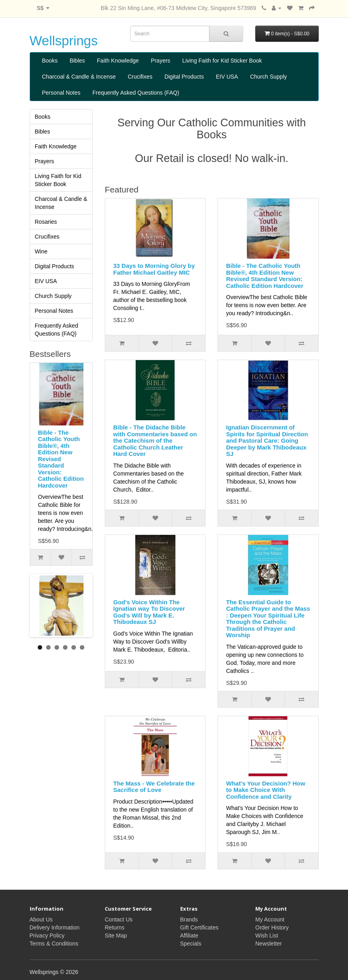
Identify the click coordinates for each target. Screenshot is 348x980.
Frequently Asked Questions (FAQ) (136, 93)
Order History (272, 927)
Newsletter (269, 944)
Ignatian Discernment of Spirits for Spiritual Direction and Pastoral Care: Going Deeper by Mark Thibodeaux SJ (267, 440)
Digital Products (184, 77)
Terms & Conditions (54, 944)
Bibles (77, 61)
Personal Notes (61, 93)
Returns (115, 927)
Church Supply (269, 77)
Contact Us (119, 919)
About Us (41, 919)
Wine (41, 251)
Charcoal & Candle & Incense (79, 77)
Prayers (161, 61)
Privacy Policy (47, 935)
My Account (270, 919)
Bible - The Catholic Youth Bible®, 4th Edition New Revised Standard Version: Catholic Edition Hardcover (61, 459)
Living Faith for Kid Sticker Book (222, 61)
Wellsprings (64, 41)
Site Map (116, 935)
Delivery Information (55, 927)
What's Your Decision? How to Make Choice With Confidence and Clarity (266, 790)
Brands (189, 919)
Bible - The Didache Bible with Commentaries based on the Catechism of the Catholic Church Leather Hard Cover (155, 440)
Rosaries (46, 222)
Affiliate (189, 935)
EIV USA (227, 77)
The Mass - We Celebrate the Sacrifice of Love (154, 787)
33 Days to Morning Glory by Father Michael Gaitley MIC (154, 269)
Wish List (267, 935)
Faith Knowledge (118, 61)
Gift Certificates (199, 927)
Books (50, 61)
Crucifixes (140, 77)
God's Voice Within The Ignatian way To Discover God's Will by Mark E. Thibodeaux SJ (149, 612)
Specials (191, 944)
